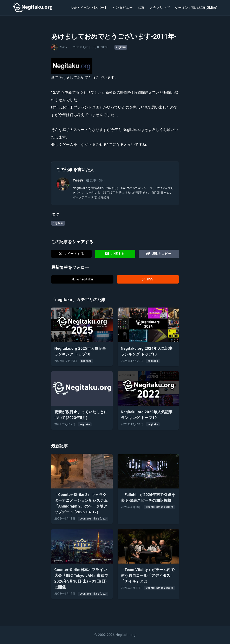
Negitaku (58, 223)
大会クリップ (160, 8)
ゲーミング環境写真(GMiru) (196, 8)
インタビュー (123, 8)
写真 (141, 8)
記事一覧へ (96, 180)
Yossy (78, 180)
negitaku (121, 47)
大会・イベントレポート (89, 8)
